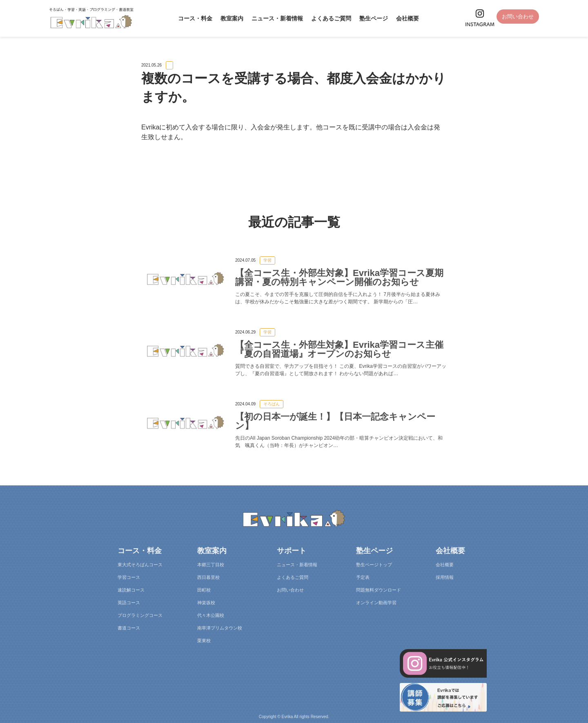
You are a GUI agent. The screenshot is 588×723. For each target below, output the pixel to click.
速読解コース (131, 590)
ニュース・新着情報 (275, 18)
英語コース (129, 603)
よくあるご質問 (329, 18)
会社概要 (405, 18)
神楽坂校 (206, 603)
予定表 (363, 577)
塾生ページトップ (374, 565)
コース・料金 (193, 18)
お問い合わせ (516, 17)
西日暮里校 (208, 577)
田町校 (204, 590)
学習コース (129, 577)
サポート (292, 551)
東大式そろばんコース (140, 565)
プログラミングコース (140, 615)
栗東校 (204, 641)
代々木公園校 (211, 615)
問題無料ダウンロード (379, 590)
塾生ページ (371, 18)
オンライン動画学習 (376, 603)
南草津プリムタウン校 (220, 628)
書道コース (129, 628)
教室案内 (229, 18)
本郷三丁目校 (211, 565)
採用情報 (445, 577)
